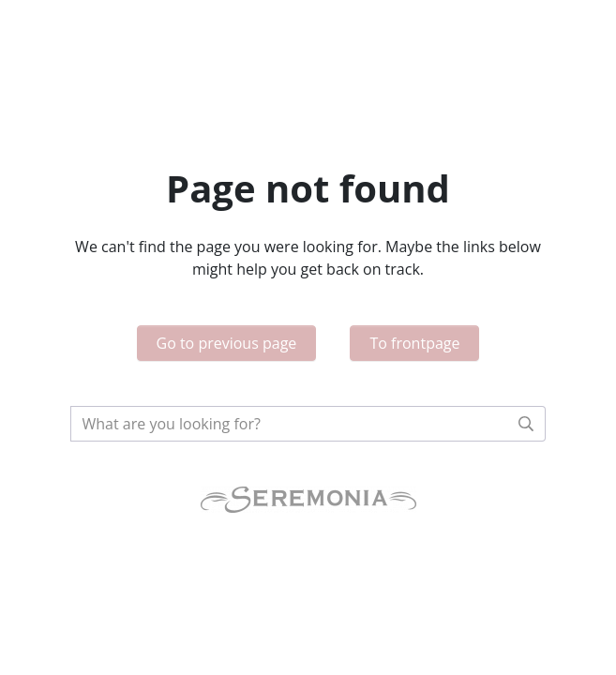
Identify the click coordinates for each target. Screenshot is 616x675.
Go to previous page (227, 343)
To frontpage (414, 343)
